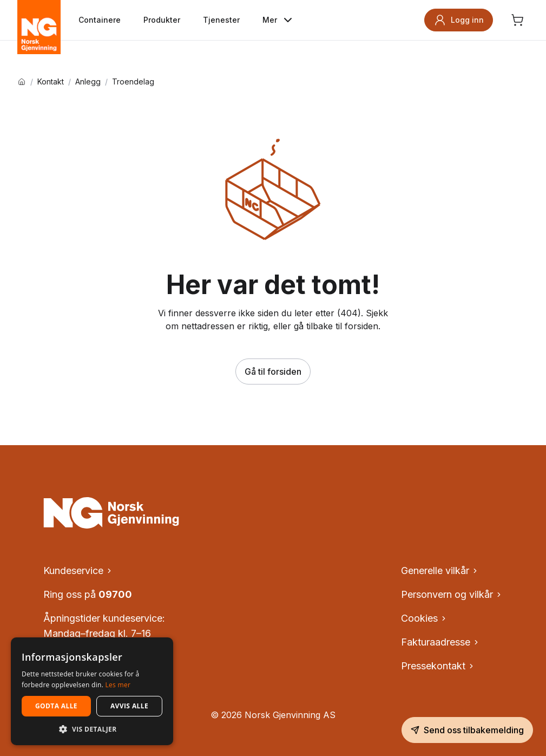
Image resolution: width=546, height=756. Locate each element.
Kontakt (51, 82)
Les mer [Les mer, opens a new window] (118, 685)
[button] (92, 729)
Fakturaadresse (440, 642)
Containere (100, 20)
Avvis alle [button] (129, 706)
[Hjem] (22, 82)
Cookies (424, 618)
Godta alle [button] (56, 706)
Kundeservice (78, 571)
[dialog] (92, 691)
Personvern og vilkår (452, 594)
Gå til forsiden (273, 372)
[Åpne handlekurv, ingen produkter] (517, 20)
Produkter (162, 20)
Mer (278, 20)
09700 (115, 594)
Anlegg (88, 82)
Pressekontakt (438, 666)
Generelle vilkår (440, 571)
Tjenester (221, 20)
